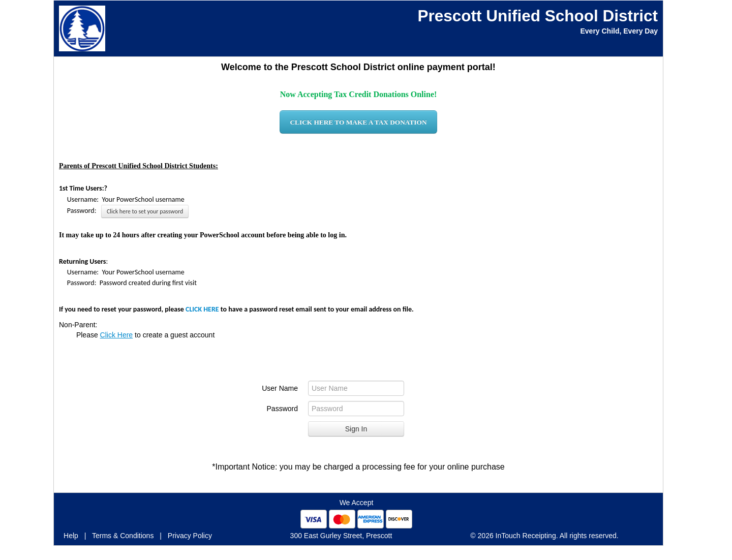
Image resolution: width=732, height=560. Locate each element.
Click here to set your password (145, 211)
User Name (280, 388)
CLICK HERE (202, 309)
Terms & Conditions (123, 536)
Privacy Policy (190, 536)
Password (282, 409)
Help (71, 536)
